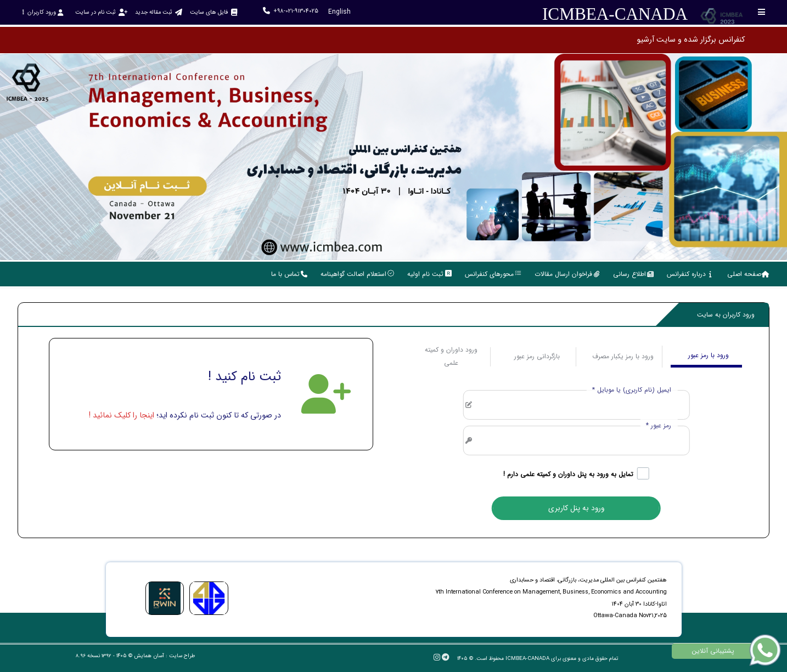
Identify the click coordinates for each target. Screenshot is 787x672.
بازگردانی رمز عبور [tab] (537, 356)
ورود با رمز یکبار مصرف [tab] (623, 356)
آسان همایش (149, 656)
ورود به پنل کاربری (576, 508)
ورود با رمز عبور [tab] (709, 355)
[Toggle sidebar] (762, 12)
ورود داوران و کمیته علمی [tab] (451, 356)
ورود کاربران (43, 12)
